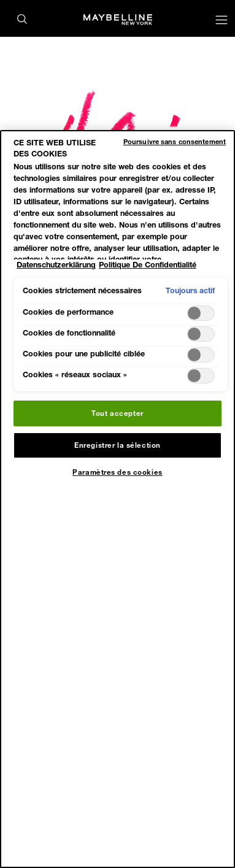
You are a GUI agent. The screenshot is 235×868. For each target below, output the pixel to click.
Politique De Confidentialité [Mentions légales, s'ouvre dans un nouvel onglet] (148, 265)
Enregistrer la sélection (117, 445)
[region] (117, 499)
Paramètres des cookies (117, 472)
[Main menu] (222, 21)
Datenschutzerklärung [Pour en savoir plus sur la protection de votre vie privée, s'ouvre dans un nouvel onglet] (56, 265)
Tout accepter (117, 413)
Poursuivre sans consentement (175, 141)
